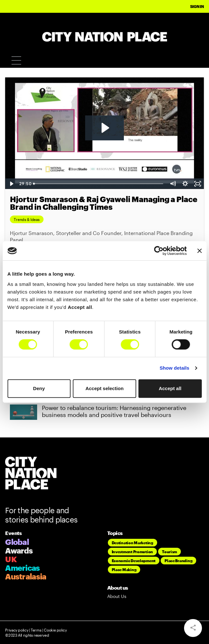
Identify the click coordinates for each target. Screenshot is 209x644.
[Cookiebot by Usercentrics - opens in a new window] (159, 251)
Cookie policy (55, 630)
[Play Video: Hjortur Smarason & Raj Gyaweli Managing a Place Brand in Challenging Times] (104, 128)
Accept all (170, 388)
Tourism (169, 552)
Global (17, 542)
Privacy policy (17, 630)
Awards (19, 550)
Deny (39, 388)
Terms (36, 630)
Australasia (26, 576)
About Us (117, 596)
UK (11, 559)
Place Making (124, 569)
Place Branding (178, 561)
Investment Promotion (133, 552)
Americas (22, 568)
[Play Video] (11, 184)
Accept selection (104, 388)
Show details (175, 368)
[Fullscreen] (198, 184)
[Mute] (173, 184)
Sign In (197, 6)
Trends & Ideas (27, 219)
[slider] (99, 184)
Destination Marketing (133, 543)
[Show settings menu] (185, 184)
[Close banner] (199, 251)
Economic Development (134, 561)
